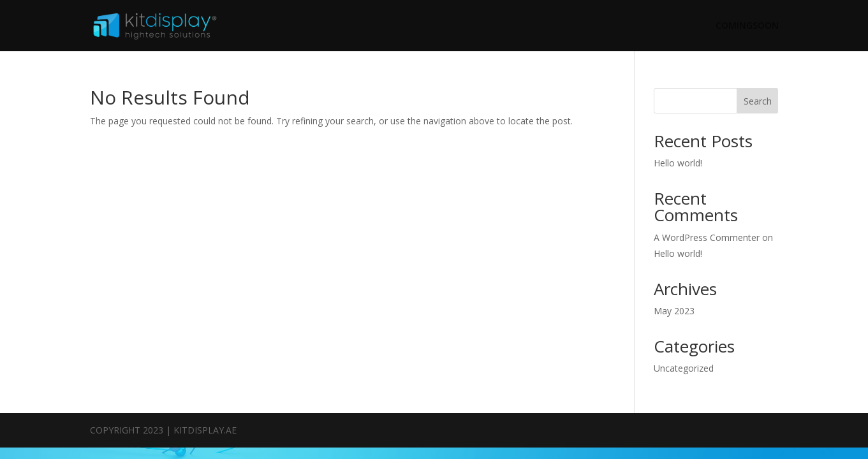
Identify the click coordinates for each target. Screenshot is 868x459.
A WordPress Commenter (707, 237)
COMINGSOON (747, 26)
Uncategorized (684, 368)
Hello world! (678, 163)
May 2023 (674, 311)
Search (758, 101)
